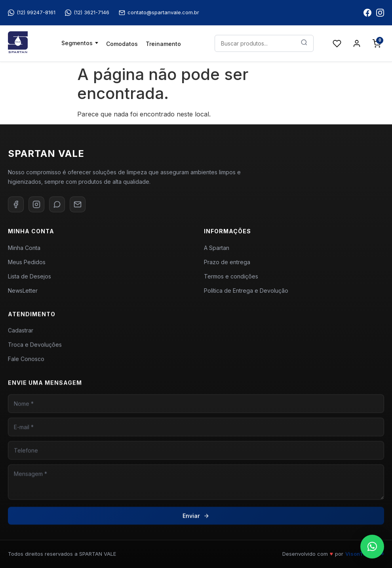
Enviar (196, 519)
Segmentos (77, 43)
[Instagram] (36, 204)
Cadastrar (21, 333)
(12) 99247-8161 (32, 12)
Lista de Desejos (29, 276)
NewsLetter (23, 291)
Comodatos (122, 44)
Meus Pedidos (27, 262)
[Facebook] (16, 204)
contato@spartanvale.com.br (159, 12)
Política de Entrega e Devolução (246, 291)
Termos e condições (231, 276)
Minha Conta (24, 248)
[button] (372, 547)
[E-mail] (78, 204)
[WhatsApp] (57, 204)
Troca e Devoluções (35, 347)
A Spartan (217, 248)
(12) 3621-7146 (87, 12)
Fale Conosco (26, 361)
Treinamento (163, 44)
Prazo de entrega (227, 262)
